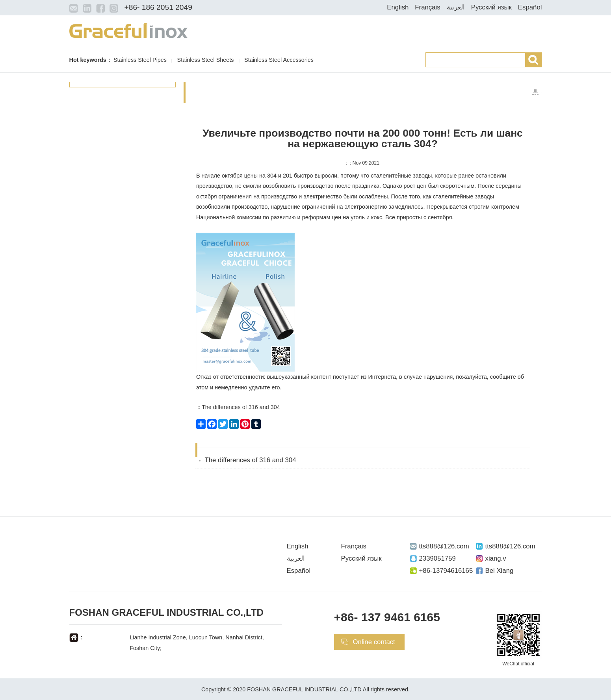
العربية (456, 7)
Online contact (374, 642)
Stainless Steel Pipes (140, 60)
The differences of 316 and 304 (238, 407)
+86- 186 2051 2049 (158, 7)
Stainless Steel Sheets (206, 60)
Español (530, 7)
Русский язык (491, 7)
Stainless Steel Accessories (279, 60)
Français (427, 7)
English (398, 7)
